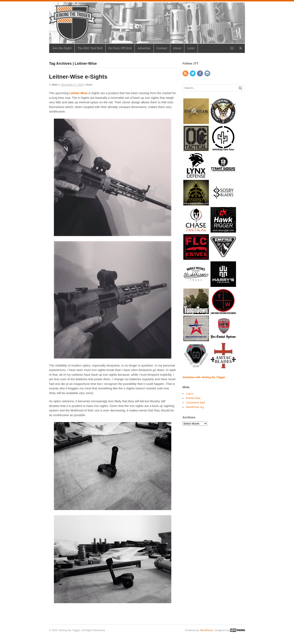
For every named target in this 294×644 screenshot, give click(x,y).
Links (191, 48)
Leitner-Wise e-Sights (78, 77)
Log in (190, 394)
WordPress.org (195, 407)
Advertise (144, 48)
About (177, 48)
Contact (162, 48)
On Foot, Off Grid (120, 48)
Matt (55, 85)
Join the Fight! (62, 48)
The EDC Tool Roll (90, 48)
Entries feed (193, 398)
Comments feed (196, 403)
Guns (89, 85)
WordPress (206, 630)
